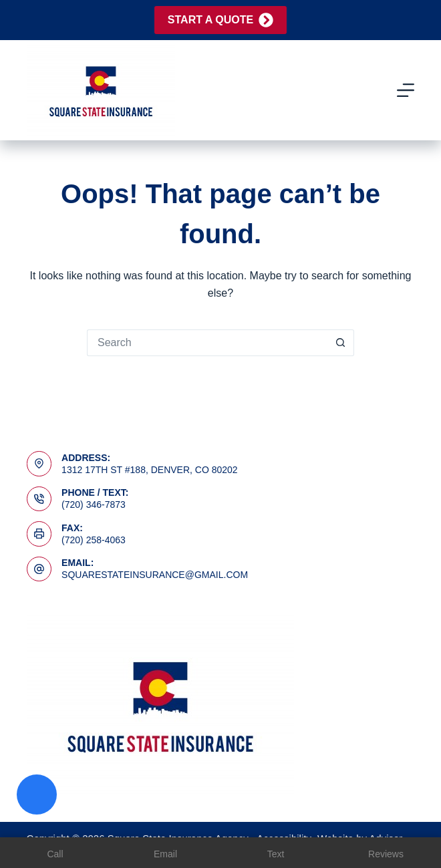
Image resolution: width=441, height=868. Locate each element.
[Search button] (341, 343)
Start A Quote (220, 20)
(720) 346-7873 (94, 504)
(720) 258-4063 (94, 540)
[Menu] (406, 90)
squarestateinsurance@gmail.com (155, 575)
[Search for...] (207, 343)
